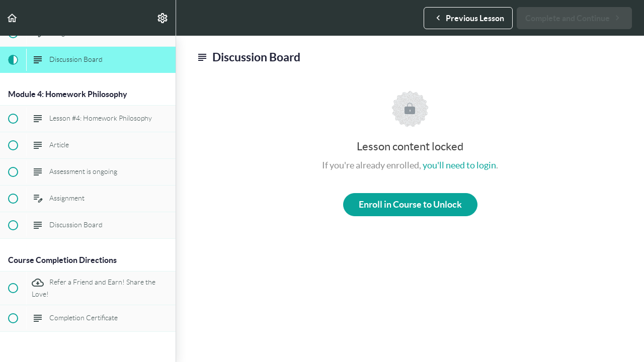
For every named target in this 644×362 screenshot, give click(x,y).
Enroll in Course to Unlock (410, 204)
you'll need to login (459, 165)
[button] (13, 18)
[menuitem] (163, 18)
